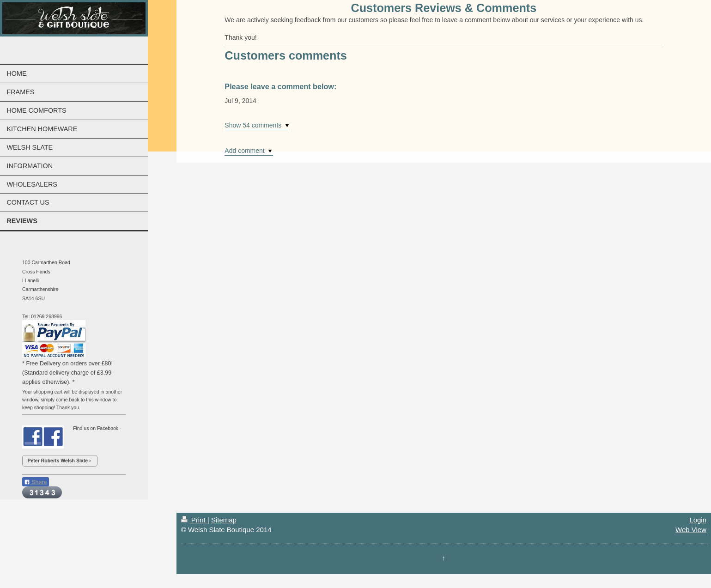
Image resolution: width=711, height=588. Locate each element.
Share (36, 482)
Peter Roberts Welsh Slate (58, 461)
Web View (691, 530)
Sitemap (224, 520)
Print (194, 520)
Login (698, 520)
